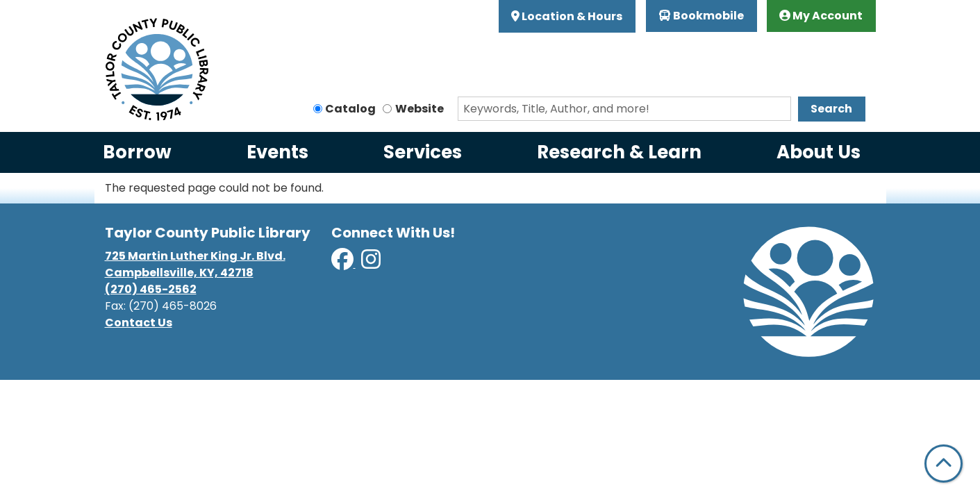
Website (420, 109)
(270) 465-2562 (151, 289)
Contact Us (139, 323)
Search (831, 109)
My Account (821, 16)
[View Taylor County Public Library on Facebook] (343, 264)
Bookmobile (701, 16)
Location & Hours (571, 16)
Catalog (350, 109)
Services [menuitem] (423, 152)
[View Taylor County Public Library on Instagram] (371, 264)
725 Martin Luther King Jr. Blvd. (195, 256)
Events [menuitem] (277, 152)
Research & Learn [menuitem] (619, 152)
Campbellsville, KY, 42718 (179, 273)
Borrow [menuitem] (137, 152)
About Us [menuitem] (819, 152)
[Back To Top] (944, 464)
